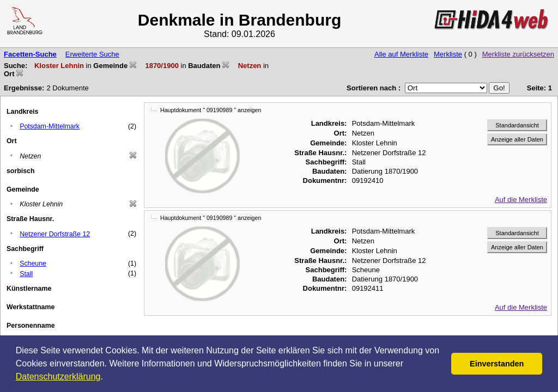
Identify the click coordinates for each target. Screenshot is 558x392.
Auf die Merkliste (521, 200)
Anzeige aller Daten (517, 139)
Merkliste (448, 54)
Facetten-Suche (30, 54)
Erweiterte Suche (92, 54)
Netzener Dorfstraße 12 (55, 234)
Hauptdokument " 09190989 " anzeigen (211, 110)
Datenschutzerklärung (58, 376)
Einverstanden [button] (497, 364)
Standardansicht (517, 125)
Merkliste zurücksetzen (518, 54)
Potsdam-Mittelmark (50, 126)
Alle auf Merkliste (401, 54)
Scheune (33, 264)
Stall (26, 274)
